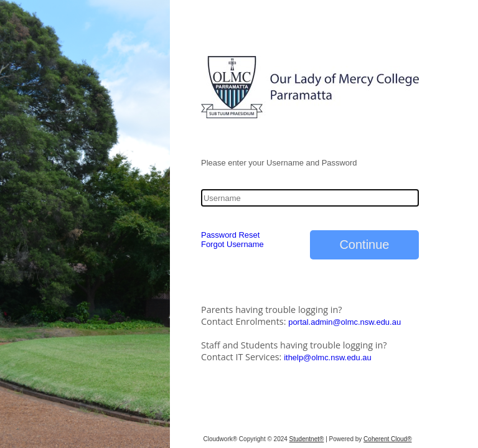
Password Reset (230, 235)
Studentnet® (307, 439)
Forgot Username (232, 244)
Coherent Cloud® (387, 439)
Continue (364, 245)
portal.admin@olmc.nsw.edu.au (344, 322)
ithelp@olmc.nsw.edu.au (328, 357)
